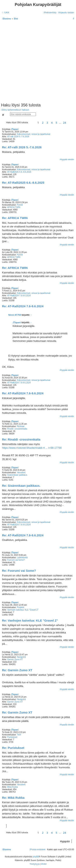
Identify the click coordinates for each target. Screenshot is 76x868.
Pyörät (20, 205)
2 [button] (43, 123)
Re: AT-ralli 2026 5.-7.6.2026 (22, 147)
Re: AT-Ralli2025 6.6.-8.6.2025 (23, 183)
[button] (32, 122)
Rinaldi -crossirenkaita (17, 429)
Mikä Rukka (13, 787)
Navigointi (21, 657)
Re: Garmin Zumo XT (17, 670)
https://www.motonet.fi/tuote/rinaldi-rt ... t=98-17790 (32, 448)
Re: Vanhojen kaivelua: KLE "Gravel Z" (30, 620)
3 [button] (47, 123)
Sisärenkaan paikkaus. (18, 475)
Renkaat (21, 426)
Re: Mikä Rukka (13, 798)
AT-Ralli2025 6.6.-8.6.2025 (19, 172)
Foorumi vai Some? (16, 560)
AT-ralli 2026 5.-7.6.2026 (18, 137)
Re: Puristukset (13, 748)
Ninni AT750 (15, 315)
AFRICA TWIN (14, 207)
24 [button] (65, 123)
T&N (19, 735)
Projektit (20, 607)
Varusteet (21, 473)
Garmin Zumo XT (15, 659)
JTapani (15, 129)
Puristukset (12, 737)
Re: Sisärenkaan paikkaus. (21, 486)
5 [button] (56, 123)
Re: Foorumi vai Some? (19, 571)
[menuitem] (7, 12)
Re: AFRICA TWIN (15, 218)
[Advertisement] (38, 62)
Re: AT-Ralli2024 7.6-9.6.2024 (23, 306)
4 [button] (52, 123)
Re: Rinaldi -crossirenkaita (21, 439)
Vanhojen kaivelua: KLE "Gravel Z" (23, 610)
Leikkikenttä (22, 558)
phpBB (36, 857)
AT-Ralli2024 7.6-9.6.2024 (19, 296)
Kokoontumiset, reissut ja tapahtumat (34, 134)
